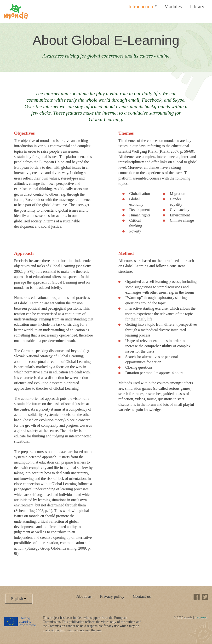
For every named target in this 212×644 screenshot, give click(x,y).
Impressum (201, 617)
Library (197, 6)
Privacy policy (112, 596)
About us (84, 596)
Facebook (197, 597)
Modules (173, 6)
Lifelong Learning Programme (20, 621)
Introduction (143, 6)
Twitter (205, 597)
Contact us (142, 596)
